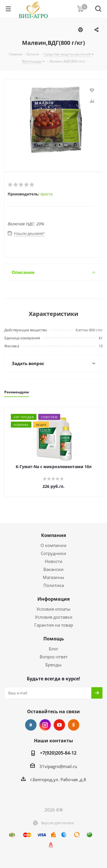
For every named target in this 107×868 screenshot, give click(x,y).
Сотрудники (53, 553)
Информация (53, 599)
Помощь (54, 639)
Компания (53, 535)
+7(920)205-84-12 (58, 753)
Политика (54, 585)
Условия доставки (54, 617)
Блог (53, 649)
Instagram (45, 725)
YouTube (59, 725)
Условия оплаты (53, 609)
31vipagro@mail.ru (58, 766)
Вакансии (53, 569)
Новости (54, 561)
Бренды (53, 665)
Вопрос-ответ (54, 657)
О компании (53, 545)
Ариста (46, 194)
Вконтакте (31, 725)
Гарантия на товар (54, 625)
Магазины (53, 577)
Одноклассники (74, 725)
